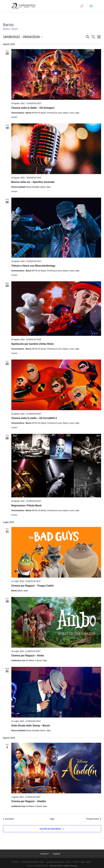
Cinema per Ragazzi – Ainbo (28, 656)
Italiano (44, 854)
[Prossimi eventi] (94, 819)
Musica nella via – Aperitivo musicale (33, 182)
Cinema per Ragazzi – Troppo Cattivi (33, 586)
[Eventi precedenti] (9, 819)
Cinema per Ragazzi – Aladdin (29, 801)
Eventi (6, 29)
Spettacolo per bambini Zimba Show (33, 344)
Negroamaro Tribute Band (26, 505)
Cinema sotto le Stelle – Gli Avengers (33, 108)
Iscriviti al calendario (50, 829)
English (56, 854)
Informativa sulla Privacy (63, 866)
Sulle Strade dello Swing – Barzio (31, 726)
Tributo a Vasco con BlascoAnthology (33, 266)
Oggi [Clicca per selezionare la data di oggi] (52, 819)
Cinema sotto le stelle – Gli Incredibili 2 (34, 418)
